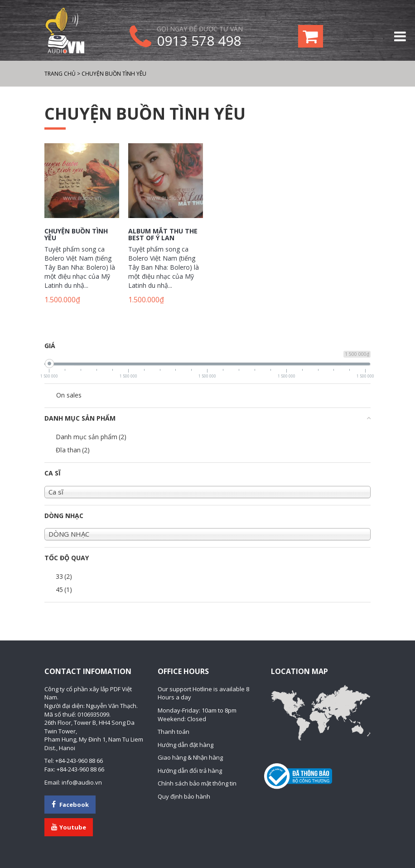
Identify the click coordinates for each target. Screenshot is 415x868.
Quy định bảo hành (184, 796)
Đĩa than (73, 450)
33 (64, 576)
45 (64, 589)
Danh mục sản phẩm (91, 437)
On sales (69, 395)
